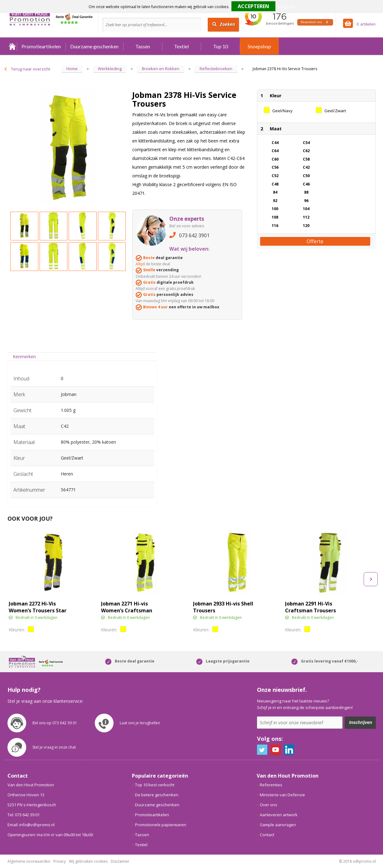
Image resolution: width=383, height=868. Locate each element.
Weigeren (286, 7)
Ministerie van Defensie (282, 795)
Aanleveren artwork (279, 815)
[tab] (24, 357)
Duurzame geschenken (94, 46)
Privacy (60, 861)
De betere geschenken (157, 795)
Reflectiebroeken (216, 69)
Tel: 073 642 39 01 (24, 815)
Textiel (181, 46)
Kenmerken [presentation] (24, 357)
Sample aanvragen (278, 825)
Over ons (269, 805)
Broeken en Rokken (161, 69)
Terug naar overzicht (31, 69)
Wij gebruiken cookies (88, 861)
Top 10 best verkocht (155, 785)
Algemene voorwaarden (29, 861)
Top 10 (221, 46)
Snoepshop (259, 46)
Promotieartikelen (41, 46)
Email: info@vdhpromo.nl (31, 825)
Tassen (143, 46)
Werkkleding (110, 69)
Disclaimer (120, 861)
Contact (267, 835)
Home (12, 46)
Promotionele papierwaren (161, 825)
